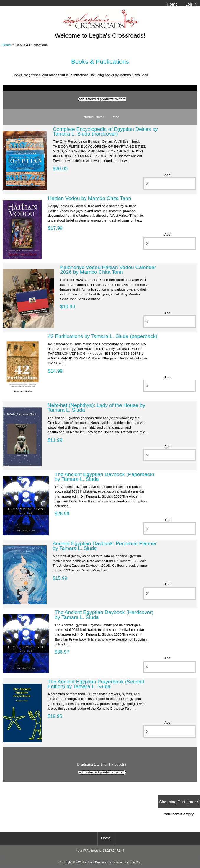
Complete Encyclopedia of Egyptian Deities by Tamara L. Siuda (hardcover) (105, 131)
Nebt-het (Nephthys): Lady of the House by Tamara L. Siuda (96, 408)
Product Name (94, 117)
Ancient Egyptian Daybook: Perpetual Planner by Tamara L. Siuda (105, 546)
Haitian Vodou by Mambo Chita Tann (89, 198)
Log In (191, 4)
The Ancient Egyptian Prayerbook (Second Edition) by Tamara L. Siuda (96, 684)
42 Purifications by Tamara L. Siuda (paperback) (103, 336)
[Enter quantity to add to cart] (170, 184)
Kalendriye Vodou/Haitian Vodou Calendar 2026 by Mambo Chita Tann (108, 270)
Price (115, 117)
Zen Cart (136, 862)
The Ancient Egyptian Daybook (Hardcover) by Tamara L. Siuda (104, 615)
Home (172, 4)
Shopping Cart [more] (179, 802)
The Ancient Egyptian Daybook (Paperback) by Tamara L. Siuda (104, 477)
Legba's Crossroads (97, 862)
